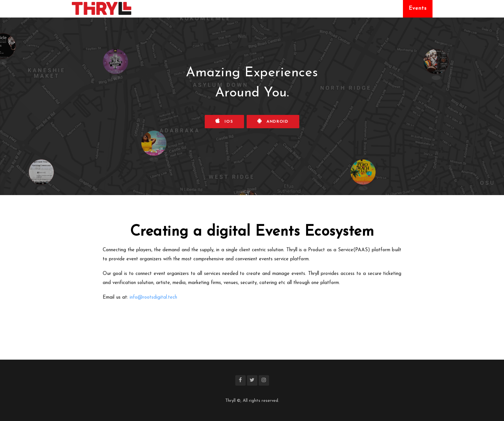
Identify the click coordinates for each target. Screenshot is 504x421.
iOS (224, 121)
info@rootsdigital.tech (153, 297)
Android (273, 121)
